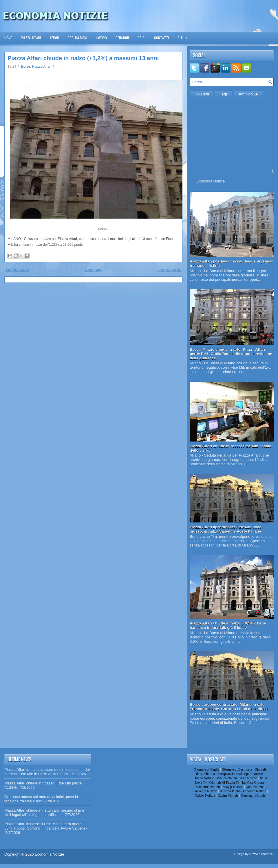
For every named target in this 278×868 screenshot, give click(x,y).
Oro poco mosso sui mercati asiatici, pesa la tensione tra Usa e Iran (41, 799)
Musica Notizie (227, 778)
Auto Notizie (255, 787)
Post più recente (18, 270)
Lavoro (101, 38)
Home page (93, 270)
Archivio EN (248, 94)
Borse (26, 67)
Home (8, 38)
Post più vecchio (169, 270)
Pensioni (122, 38)
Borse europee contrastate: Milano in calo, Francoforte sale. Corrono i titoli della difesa (229, 707)
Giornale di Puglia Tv (224, 782)
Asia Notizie (248, 778)
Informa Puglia (230, 791)
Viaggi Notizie (233, 787)
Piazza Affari (31, 38)
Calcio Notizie (205, 795)
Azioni (54, 38)
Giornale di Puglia (206, 769)
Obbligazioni (77, 38)
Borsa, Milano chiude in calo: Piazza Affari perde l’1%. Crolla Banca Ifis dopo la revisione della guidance (231, 354)
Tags (224, 94)
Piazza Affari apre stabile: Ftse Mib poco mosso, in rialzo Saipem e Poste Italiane (226, 529)
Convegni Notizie (205, 791)
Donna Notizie (204, 778)
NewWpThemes (261, 854)
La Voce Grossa (253, 782)
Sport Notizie (253, 774)
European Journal (229, 774)
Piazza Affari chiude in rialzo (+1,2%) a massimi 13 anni (83, 58)
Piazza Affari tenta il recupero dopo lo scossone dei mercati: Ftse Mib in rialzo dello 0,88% (47, 772)
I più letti (202, 94)
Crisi (141, 38)
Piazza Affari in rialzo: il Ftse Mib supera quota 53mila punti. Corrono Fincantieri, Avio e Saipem (45, 826)
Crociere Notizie (255, 791)
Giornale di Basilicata (237, 769)
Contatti (161, 38)
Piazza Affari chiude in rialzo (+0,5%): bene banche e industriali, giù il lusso (228, 625)
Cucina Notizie (228, 795)
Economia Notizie (210, 181)
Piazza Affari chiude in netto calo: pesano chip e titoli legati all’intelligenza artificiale (44, 812)
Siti (184, 36)
